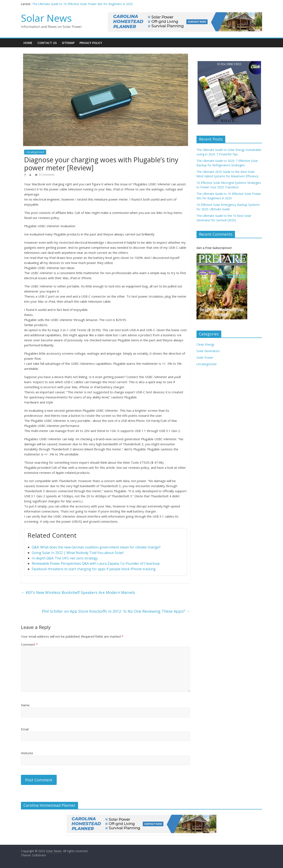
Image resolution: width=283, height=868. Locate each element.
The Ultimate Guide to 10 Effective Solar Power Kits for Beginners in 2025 (82, 4)
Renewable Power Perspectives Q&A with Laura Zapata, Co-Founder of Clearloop (96, 563)
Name (25, 705)
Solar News (46, 18)
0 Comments (45, 175)
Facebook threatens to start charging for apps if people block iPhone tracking (94, 569)
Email (25, 729)
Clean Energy (205, 344)
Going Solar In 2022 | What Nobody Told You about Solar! (78, 553)
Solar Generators (208, 351)
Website (27, 753)
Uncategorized (35, 152)
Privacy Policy (91, 43)
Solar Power (205, 357)
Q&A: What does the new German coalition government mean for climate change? (96, 547)
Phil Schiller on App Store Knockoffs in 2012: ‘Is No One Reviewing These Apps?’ (116, 611)
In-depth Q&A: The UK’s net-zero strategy (65, 558)
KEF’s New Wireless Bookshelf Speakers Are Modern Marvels (78, 592)
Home (28, 43)
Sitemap (68, 43)
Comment (29, 644)
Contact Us (47, 43)
